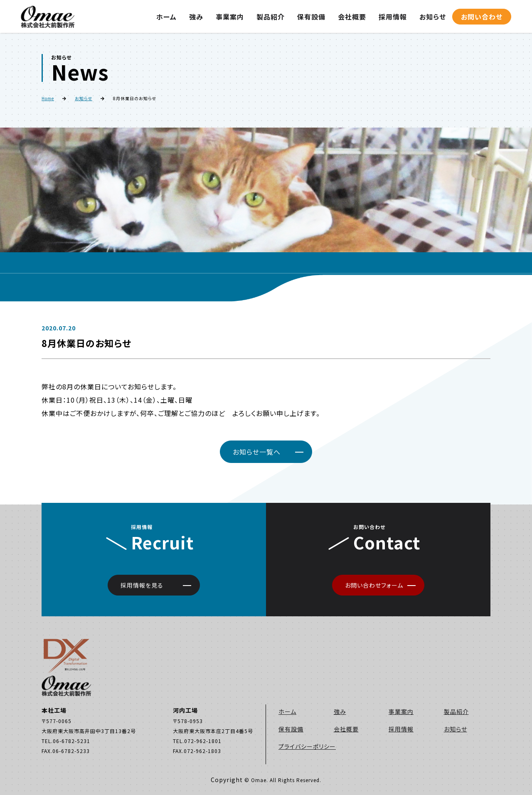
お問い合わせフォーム (374, 585)
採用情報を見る (142, 585)
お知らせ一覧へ (257, 452)
